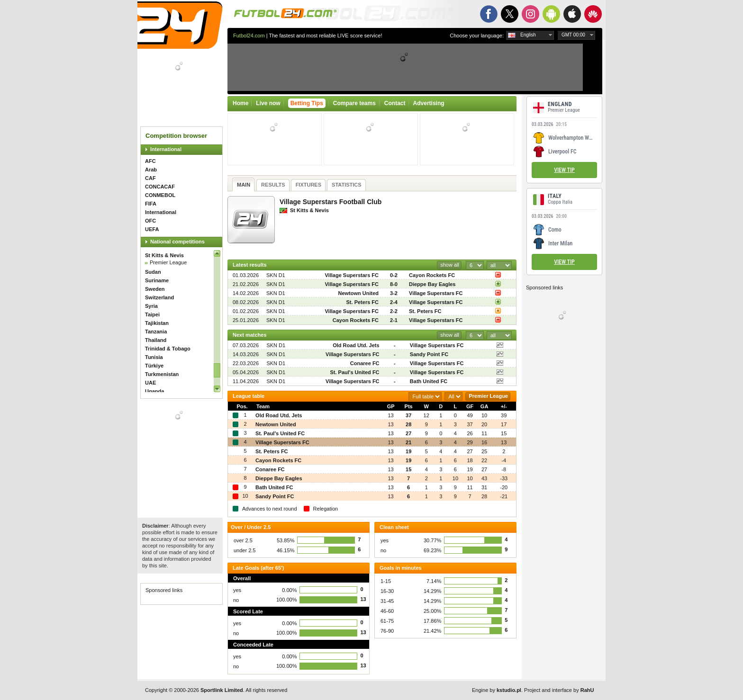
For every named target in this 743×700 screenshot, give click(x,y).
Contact (395, 103)
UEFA (152, 229)
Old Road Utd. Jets (356, 345)
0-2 (394, 275)
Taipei (152, 314)
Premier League (168, 262)
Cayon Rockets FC (432, 275)
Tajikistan (157, 323)
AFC (150, 161)
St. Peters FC (362, 302)
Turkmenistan (162, 374)
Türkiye (154, 366)
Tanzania (156, 332)
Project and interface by (559, 690)
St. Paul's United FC (354, 372)
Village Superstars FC (352, 275)
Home (240, 103)
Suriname (157, 280)
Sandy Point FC (429, 354)
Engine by (497, 690)
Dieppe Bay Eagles (432, 284)
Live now (268, 103)
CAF (150, 178)
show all (450, 265)
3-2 (394, 293)
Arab (151, 170)
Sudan (153, 272)
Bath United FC (429, 381)
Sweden (155, 289)
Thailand (156, 340)
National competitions (177, 242)
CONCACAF (160, 187)
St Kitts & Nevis (164, 255)
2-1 (394, 320)
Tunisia (154, 357)
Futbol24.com (249, 36)
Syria (151, 306)
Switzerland (159, 297)
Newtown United (358, 293)
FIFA (151, 204)
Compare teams (354, 103)
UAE (150, 383)
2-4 (394, 302)
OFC (150, 221)
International (166, 149)
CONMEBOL (160, 195)
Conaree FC (365, 363)
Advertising (429, 103)
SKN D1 (276, 275)
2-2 (394, 311)
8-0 (394, 284)
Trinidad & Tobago (168, 349)
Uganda (154, 391)
